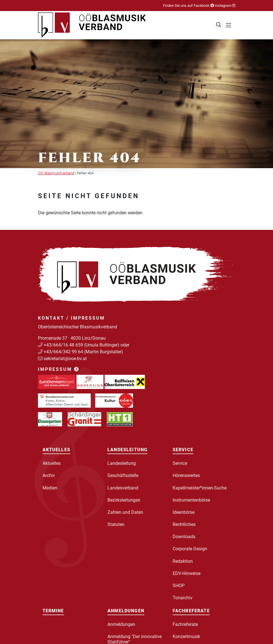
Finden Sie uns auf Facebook (189, 6)
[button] (219, 25)
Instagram (225, 6)
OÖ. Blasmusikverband (56, 173)
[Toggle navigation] (228, 25)
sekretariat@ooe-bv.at (66, 359)
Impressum (59, 369)
